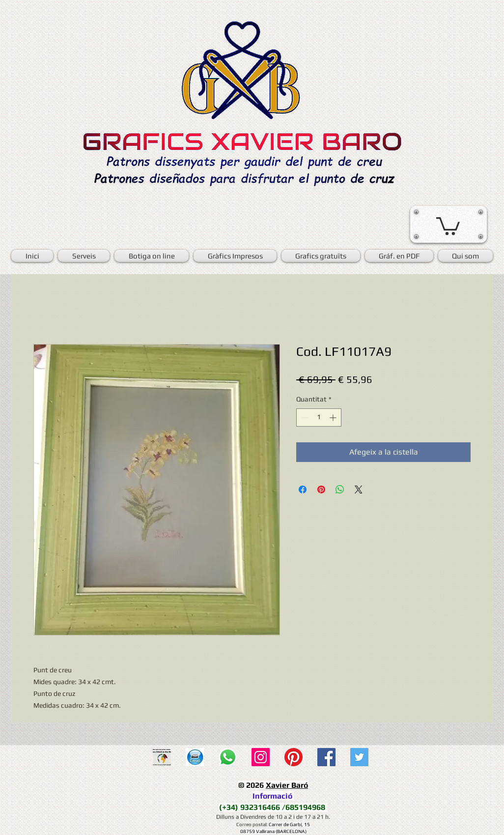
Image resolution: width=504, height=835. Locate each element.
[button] (448, 225)
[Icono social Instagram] (261, 757)
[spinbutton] (319, 417)
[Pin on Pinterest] (321, 489)
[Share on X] (359, 489)
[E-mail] (195, 757)
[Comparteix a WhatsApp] (340, 489)
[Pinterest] (294, 757)
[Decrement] (304, 417)
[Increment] (334, 417)
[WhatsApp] (228, 757)
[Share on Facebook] (303, 489)
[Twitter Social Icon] (359, 757)
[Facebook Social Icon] (326, 757)
